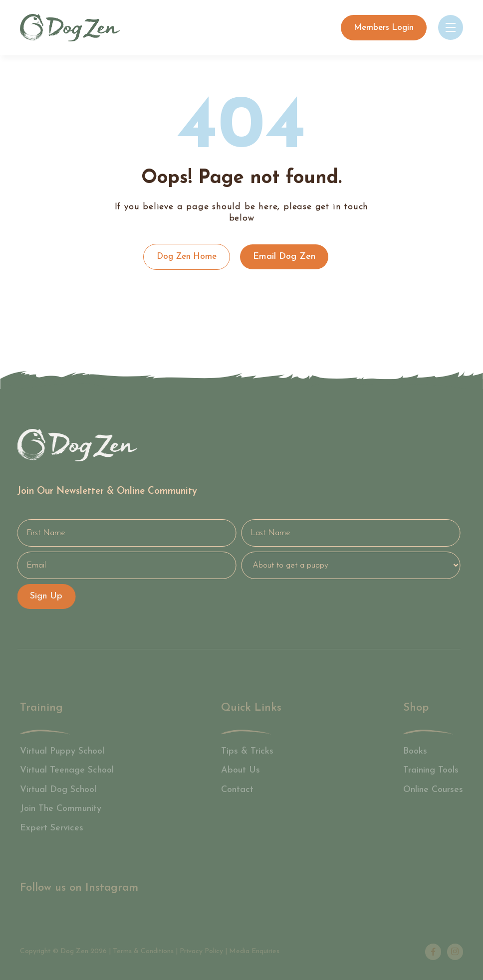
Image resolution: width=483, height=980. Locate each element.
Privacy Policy (201, 951)
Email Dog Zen (284, 257)
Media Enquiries (254, 951)
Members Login (384, 28)
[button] (451, 27)
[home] (70, 28)
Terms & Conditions (143, 951)
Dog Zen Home (187, 257)
